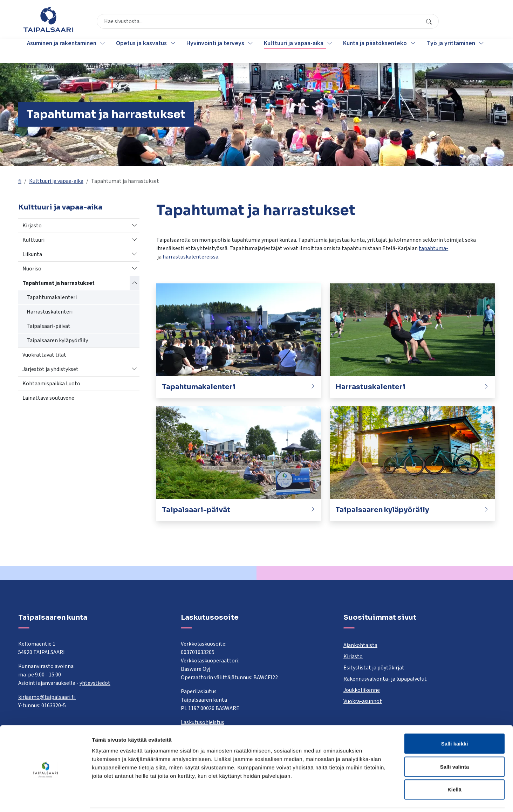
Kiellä (454, 766)
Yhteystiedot (411, 23)
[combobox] (223, 23)
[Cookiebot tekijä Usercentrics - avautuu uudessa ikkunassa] (45, 798)
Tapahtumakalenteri (52, 297)
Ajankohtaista (360, 645)
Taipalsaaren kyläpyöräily (57, 340)
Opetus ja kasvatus (143, 51)
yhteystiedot (95, 683)
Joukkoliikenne (362, 690)
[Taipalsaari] (48, 19)
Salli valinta (455, 743)
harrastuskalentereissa (190, 257)
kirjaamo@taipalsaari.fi (47, 697)
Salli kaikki (455, 720)
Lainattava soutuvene (48, 398)
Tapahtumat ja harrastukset (59, 283)
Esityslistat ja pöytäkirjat (374, 668)
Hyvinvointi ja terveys (217, 51)
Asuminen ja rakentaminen (63, 51)
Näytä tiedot (375, 798)
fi (20, 181)
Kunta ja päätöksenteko (376, 51)
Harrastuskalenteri (50, 312)
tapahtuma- (433, 248)
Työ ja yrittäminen (452, 51)
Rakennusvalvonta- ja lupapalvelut (385, 679)
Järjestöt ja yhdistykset (50, 369)
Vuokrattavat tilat (44, 355)
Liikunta (32, 254)
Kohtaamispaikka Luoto (51, 384)
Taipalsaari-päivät (49, 326)
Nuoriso (32, 269)
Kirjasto (32, 226)
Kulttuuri (33, 240)
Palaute (377, 23)
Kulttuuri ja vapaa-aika (295, 51)
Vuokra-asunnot (363, 701)
